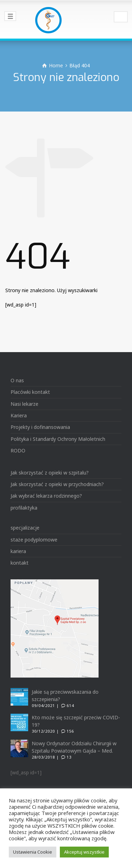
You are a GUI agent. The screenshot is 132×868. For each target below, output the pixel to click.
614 (70, 705)
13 (69, 757)
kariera (18, 551)
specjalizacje (25, 528)
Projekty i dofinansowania (40, 427)
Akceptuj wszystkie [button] (84, 852)
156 (70, 731)
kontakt (20, 563)
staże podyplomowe (34, 540)
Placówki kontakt (30, 392)
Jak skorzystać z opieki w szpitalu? (50, 473)
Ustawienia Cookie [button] (33, 852)
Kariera (19, 415)
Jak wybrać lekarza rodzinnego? (46, 496)
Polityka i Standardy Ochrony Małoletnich (58, 439)
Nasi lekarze (24, 404)
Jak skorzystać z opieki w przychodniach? (57, 484)
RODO (18, 450)
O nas (17, 380)
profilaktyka (24, 508)
